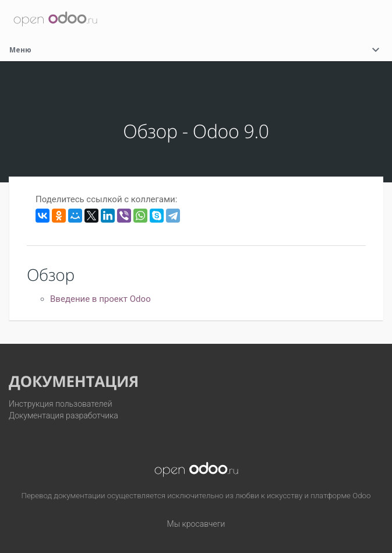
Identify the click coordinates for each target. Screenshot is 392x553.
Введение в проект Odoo (100, 299)
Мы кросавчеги (196, 524)
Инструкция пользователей (61, 404)
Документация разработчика (63, 415)
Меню (196, 50)
